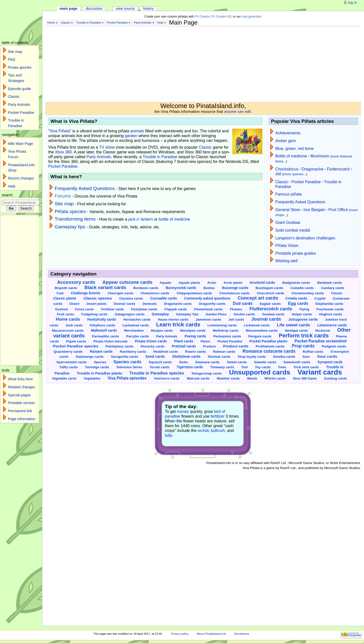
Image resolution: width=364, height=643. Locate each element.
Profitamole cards (270, 346)
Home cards (68, 319)
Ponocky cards (153, 346)
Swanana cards (208, 362)
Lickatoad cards (257, 325)
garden (131, 136)
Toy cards (263, 367)
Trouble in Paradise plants (100, 373)
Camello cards (302, 288)
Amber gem (286, 141)
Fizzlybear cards (144, 309)
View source (125, 9)
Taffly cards (69, 367)
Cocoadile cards (163, 298)
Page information (22, 419)
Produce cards (236, 346)
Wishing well (286, 261)
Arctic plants (233, 283)
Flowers (236, 309)
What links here (21, 379)
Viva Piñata (60, 131)
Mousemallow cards (262, 331)
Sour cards (327, 356)
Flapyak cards (176, 309)
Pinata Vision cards (151, 341)
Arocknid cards (262, 283)
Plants (205, 341)
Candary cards (333, 288)
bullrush (218, 431)
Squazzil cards (160, 362)
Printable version (22, 403)
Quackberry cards (68, 352)
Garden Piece (216, 314)
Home (51, 23)
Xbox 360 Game (305, 378)
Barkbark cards (329, 283)
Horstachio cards (137, 319)
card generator (251, 17)
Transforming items (75, 219)
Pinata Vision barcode (110, 341)
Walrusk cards (198, 378)
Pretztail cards (184, 346)
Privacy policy (180, 634)
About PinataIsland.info (211, 634)
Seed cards (155, 356)
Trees (282, 367)
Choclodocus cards (234, 293)
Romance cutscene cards (269, 351)
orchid (203, 431)
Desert (74, 304)
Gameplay (160, 314)
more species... (295, 174)
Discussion (94, 9)
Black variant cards (105, 288)
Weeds (252, 379)
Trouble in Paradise (88, 23)
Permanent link (20, 411)
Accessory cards (76, 282)
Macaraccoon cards (68, 331)
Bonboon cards (146, 288)
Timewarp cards (222, 367)
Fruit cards (65, 314)
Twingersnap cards (207, 373)
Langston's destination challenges (305, 238)
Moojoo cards (162, 331)
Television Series (129, 367)
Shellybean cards (186, 357)
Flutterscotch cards (271, 309)
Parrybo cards (138, 336)
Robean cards (224, 352)
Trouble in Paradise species (157, 373)
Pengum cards (260, 336)
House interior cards (173, 320)
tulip (169, 435)
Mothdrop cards (226, 331)
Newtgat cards (296, 331)
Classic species (98, 298)
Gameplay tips (70, 227)
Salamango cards (90, 357)
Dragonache (313, 169)
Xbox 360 (63, 152)
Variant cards (320, 372)
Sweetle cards (265, 362)
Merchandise (134, 331)
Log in (353, 3)
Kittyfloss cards (102, 325)
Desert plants (97, 304)
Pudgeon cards (334, 346)
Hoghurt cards (331, 314)
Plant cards (184, 341)
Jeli (278, 174)
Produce (210, 346)
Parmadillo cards (105, 336)
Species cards (127, 362)
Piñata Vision (287, 246)
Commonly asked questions (207, 298)
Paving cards (195, 336)
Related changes (22, 387)
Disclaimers (242, 634)
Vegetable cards (64, 378)
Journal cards (266, 319)
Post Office (338, 210)
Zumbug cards (335, 378)
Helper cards (302, 314)
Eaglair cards (270, 304)
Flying (304, 309)
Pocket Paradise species (76, 346)
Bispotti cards (66, 288)
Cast (60, 293)
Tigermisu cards (190, 367)
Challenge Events (86, 293)
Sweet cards (237, 362)
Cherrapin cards (121, 293)
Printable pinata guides (296, 253)
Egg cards (298, 303)
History (149, 9)
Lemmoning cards (222, 325)
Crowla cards (296, 298)
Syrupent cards (330, 362)
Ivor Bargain (314, 210)
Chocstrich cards (271, 293)
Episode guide (20, 89)
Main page (68, 9)
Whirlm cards (275, 378)
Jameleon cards (208, 319)
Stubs (183, 362)
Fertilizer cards (113, 309)
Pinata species (20, 67)
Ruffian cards (313, 352)
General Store (288, 210)
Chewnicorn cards (155, 293)
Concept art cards (258, 298)
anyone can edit (237, 111)
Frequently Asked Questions (85, 188)
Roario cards (196, 352)
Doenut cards (124, 304)
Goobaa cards (273, 314)
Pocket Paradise (117, 23)
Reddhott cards (166, 352)
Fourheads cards (330, 309)
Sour (306, 357)
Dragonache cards (178, 304)
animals (137, 131)
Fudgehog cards (94, 314)
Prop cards (303, 346)
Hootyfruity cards (102, 319)
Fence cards (84, 309)
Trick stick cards (306, 367)
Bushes (209, 288)
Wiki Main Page (21, 144)
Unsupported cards (260, 372)
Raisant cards (101, 351)
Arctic (212, 283)
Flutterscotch (338, 169)
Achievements (288, 133)
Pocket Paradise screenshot (320, 341)
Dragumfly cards (212, 304)
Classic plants (65, 298)
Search (7, 195)
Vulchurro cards (167, 378)
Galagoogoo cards (130, 314)
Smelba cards (284, 357)
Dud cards (243, 303)
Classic (65, 23)
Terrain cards (159, 367)
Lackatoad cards (136, 325)
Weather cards (228, 378)
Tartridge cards (97, 367)
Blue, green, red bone (294, 149)
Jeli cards (236, 319)
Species (100, 362)
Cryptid (320, 299)
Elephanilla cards (329, 304)
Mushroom (320, 156)
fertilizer (218, 416)
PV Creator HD (221, 17)
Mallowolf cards (104, 330)
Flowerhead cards (208, 309)
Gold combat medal (293, 230)
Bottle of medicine (291, 156)
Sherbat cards (219, 357)
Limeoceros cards (332, 325)
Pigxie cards (76, 341)
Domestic (150, 304)
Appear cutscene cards (127, 282)
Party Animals (142, 23)
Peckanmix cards (227, 336)
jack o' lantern (141, 219)
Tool (245, 367)
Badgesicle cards (296, 283)
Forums (63, 196)
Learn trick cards (178, 325)
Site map (64, 204)
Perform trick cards (304, 336)
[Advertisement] (171, 62)
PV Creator (202, 17)
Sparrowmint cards (71, 362)
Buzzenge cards (235, 288)
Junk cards (74, 325)
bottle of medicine (174, 219)
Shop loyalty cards (252, 357)
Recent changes (21, 178)
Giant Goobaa (288, 222)
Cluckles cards (131, 298)
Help (160, 23)
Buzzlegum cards (269, 288)
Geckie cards (244, 314)
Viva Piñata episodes (127, 378)
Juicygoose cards (303, 319)
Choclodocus (287, 169)
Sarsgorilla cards (125, 357)
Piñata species (70, 211)
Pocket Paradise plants (268, 341)
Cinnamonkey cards (308, 293)
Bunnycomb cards (181, 288)
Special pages (19, 395)
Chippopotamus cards (194, 293)
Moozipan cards (193, 331)
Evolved (62, 309)
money (183, 411)
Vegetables (92, 378)
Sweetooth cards (297, 362)
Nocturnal (323, 331)
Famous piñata (288, 194)
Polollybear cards (119, 346)
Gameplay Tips (187, 314)
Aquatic (166, 283)
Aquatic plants (189, 283)
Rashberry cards (133, 352)
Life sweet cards (294, 325)
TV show (107, 147)
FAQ (12, 59)
